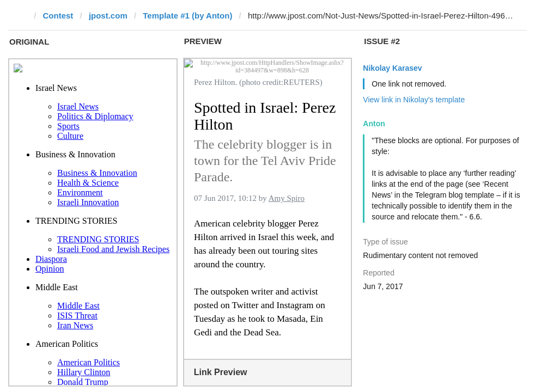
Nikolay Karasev (392, 68)
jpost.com (108, 16)
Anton (374, 124)
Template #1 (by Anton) (187, 16)
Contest (58, 16)
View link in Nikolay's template (414, 100)
